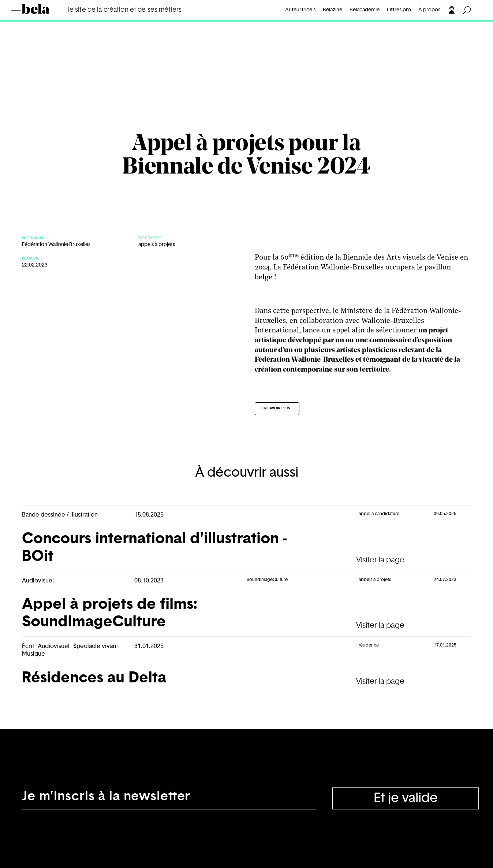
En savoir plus (276, 408)
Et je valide (406, 798)
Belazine (333, 10)
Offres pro (399, 10)
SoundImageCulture (267, 580)
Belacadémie (365, 10)
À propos (429, 10)
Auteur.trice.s (300, 10)
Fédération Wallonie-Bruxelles (56, 245)
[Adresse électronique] (169, 798)
